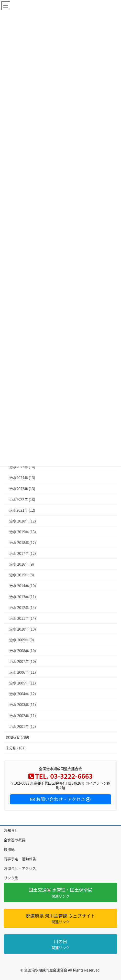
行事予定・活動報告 (20, 859)
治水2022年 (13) (22, 499)
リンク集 (11, 878)
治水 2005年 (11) (23, 683)
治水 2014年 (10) (23, 586)
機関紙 (9, 849)
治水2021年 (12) (22, 510)
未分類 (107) (16, 748)
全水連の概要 (15, 840)
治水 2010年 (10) (23, 629)
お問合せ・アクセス (20, 868)
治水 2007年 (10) (23, 661)
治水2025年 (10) (22, 467)
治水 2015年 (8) (22, 575)
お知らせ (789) (17, 737)
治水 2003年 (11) (23, 705)
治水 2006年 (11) (23, 672)
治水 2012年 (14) (23, 607)
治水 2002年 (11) (23, 716)
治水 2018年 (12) (23, 543)
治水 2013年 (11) (23, 597)
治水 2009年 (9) (22, 640)
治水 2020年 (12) (23, 521)
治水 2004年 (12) (23, 694)
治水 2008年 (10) (23, 651)
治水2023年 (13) (22, 489)
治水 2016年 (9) (22, 564)
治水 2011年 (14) (23, 618)
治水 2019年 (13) (23, 532)
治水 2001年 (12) (23, 726)
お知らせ (11, 830)
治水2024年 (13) (22, 478)
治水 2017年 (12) (23, 553)
